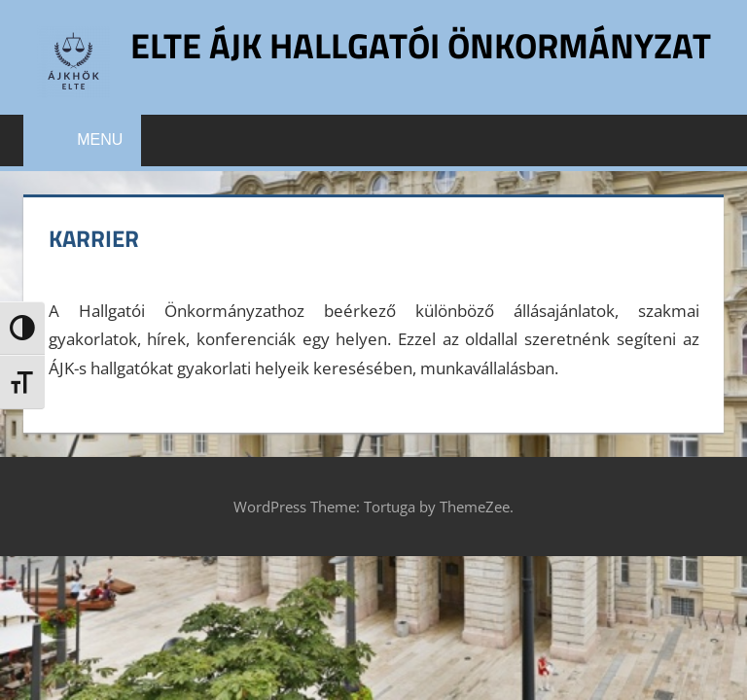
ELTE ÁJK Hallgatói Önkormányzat (421, 45)
